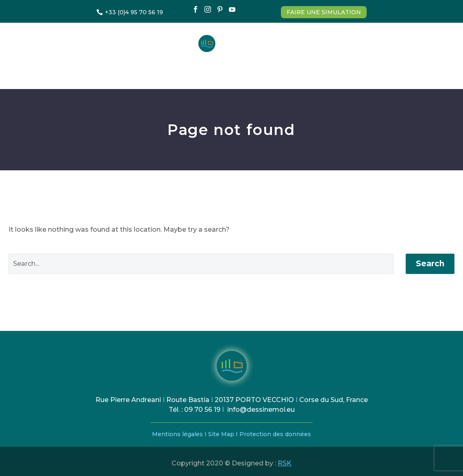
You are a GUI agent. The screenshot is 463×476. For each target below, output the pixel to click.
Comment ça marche (229, 70)
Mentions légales (177, 434)
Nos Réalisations (310, 70)
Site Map (222, 434)
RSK (285, 463)
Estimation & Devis (146, 70)
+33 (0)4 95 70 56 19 (134, 12)
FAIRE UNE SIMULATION (324, 12)
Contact (371, 70)
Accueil (85, 70)
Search (430, 264)
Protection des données (275, 434)
